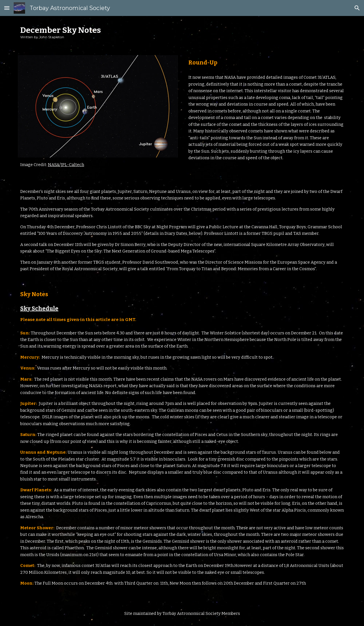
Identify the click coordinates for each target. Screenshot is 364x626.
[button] (7, 8)
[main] (182, 32)
